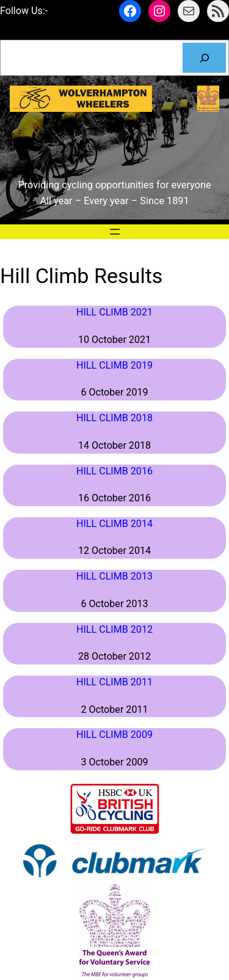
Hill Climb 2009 (114, 735)
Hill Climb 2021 (114, 312)
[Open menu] (115, 232)
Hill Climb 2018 (114, 418)
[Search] (204, 58)
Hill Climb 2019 (114, 365)
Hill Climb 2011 (114, 682)
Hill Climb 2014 (114, 524)
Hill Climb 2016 (114, 471)
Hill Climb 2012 (114, 629)
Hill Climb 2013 (114, 576)
